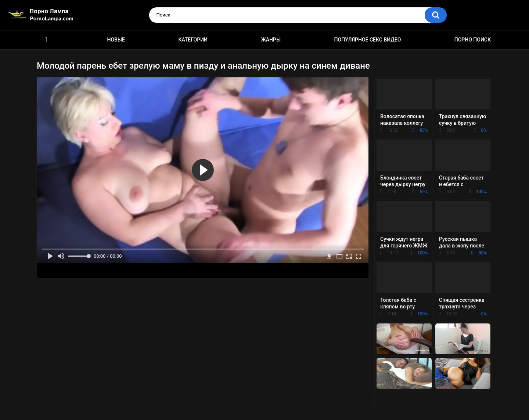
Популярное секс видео (368, 40)
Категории (193, 40)
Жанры (271, 40)
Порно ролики (46, 40)
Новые (116, 40)
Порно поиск (473, 40)
